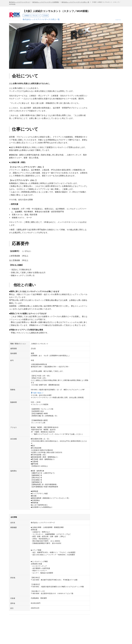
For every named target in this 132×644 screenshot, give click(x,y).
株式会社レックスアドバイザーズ (20, 2)
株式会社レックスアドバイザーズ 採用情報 (46, 2)
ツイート (118, 20)
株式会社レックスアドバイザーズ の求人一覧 (75, 2)
